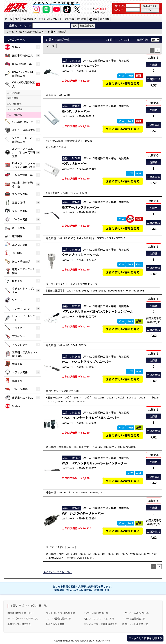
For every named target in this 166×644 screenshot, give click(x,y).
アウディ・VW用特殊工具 (135, 613)
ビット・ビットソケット (24, 318)
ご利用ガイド (102, 9)
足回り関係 (13, 98)
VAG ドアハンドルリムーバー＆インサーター (94, 463)
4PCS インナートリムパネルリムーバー (91, 418)
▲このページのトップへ (58, 572)
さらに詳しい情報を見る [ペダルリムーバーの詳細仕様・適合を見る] (123, 181)
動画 (95, 19)
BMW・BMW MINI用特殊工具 (23, 73)
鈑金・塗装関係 (21, 261)
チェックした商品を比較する (145, 638)
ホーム (9, 19)
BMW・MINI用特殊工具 (96, 613)
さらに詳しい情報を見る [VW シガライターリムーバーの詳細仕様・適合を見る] (123, 531)
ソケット (17, 300)
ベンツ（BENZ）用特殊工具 (60, 613)
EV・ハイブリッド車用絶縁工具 (100, 624)
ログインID (119, 5)
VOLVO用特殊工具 (23, 122)
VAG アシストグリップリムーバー (87, 362)
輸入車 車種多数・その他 (24, 184)
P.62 (153, 274)
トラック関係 (20, 372)
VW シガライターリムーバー (83, 513)
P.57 (153, 85)
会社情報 (69, 19)
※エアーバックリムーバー (80, 207)
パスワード (119, 10)
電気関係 (17, 236)
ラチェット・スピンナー (24, 290)
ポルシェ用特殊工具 (24, 130)
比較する (154, 57)
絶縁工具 (17, 364)
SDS (17, 19)
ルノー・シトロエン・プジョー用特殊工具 (24, 152)
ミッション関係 (15, 109)
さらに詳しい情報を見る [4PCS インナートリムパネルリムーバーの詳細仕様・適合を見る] (123, 435)
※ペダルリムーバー (76, 111)
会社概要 (81, 19)
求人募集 (105, 19)
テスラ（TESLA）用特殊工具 (23, 618)
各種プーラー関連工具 (19, 624)
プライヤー (19, 336)
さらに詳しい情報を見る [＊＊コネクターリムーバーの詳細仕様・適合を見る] (123, 83)
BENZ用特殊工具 (22, 64)
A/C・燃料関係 (14, 104)
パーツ (51, 46)
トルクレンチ (20, 345)
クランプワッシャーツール (80, 255)
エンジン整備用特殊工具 (59, 618)
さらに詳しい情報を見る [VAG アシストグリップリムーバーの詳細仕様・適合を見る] (123, 379)
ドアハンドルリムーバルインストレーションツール (98, 311)
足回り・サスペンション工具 (99, 618)
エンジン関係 (14, 93)
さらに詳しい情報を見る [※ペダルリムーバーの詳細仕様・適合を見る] (123, 129)
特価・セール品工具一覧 (135, 624)
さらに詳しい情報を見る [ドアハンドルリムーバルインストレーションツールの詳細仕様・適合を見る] (123, 329)
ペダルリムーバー (74, 163)
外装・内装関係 (15, 115)
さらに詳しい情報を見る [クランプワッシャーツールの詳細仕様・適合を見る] (123, 272)
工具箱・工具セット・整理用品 (25, 354)
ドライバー (19, 328)
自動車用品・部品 (22, 397)
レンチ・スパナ (21, 308)
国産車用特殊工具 (22, 55)
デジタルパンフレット (50, 19)
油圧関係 (17, 253)
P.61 (153, 229)
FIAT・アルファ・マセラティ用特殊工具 (24, 165)
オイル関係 (19, 228)
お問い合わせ (102, 12)
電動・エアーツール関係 (24, 271)
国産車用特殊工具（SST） (21, 613)
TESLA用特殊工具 (22, 175)
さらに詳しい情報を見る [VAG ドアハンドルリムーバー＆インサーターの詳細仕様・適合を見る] (123, 481)
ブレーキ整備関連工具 (134, 618)
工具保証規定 (29, 19)
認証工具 (17, 381)
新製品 (16, 47)
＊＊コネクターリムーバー (80, 66)
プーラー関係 (20, 219)
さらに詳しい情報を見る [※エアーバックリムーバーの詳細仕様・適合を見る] (123, 228)
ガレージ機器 (20, 389)
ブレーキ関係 (20, 211)
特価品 (16, 406)
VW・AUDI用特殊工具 (23, 84)
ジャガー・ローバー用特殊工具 (24, 140)
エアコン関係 (20, 245)
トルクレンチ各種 (55, 624)
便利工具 (17, 281)
